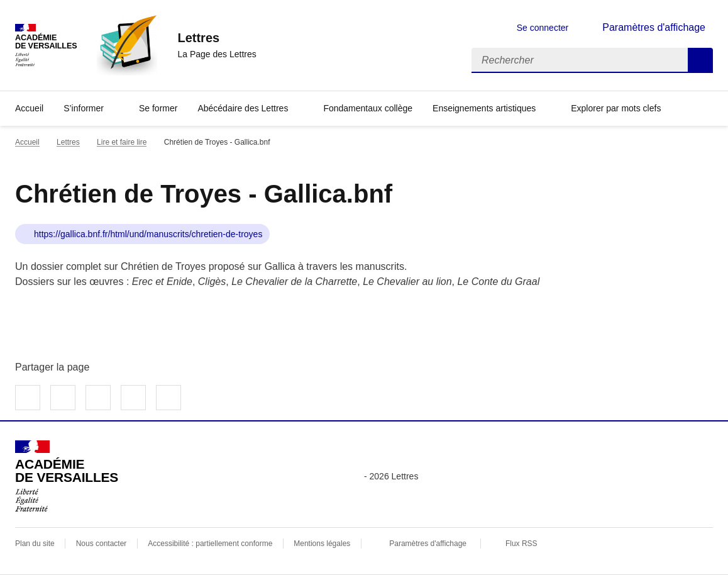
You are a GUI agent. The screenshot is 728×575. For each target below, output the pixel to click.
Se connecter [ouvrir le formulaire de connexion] (543, 28)
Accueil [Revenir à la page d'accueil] (29, 108)
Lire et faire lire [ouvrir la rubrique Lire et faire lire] (122, 142)
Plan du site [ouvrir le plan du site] (35, 544)
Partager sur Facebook (28, 398)
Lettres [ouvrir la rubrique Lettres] (68, 142)
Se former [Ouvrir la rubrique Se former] (158, 108)
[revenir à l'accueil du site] (217, 38)
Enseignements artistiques (484, 108)
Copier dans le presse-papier (168, 398)
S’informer (84, 108)
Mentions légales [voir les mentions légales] (322, 544)
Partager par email (133, 398)
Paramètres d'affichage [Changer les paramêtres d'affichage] (654, 27)
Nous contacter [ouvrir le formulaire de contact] (102, 544)
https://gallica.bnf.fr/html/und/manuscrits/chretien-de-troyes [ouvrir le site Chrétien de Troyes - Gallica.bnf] (148, 234)
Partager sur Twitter (63, 398)
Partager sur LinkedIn (98, 398)
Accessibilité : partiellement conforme (210, 544)
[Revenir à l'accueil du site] (67, 476)
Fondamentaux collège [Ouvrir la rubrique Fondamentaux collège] (368, 108)
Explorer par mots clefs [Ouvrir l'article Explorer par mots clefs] (616, 108)
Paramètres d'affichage (428, 544)
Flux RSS (521, 544)
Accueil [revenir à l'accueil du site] (27, 142)
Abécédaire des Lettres (243, 108)
